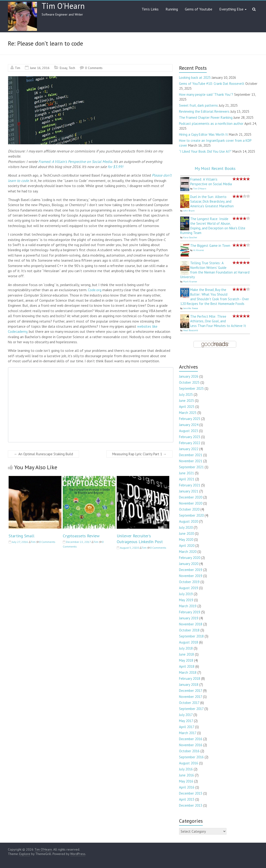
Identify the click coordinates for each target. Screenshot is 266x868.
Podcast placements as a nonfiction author (211, 124)
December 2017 (191, 691)
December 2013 (191, 805)
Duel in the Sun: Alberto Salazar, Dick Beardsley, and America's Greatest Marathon (212, 201)
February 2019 (190, 612)
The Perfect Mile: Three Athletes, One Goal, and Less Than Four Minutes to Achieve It (218, 321)
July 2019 (186, 594)
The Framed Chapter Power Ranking (206, 117)
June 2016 (186, 775)
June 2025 (186, 401)
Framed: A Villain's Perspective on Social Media (75, 162)
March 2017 (188, 733)
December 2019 (191, 570)
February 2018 (190, 678)
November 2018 (191, 624)
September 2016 (191, 757)
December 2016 (191, 739)
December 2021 (191, 455)
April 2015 (187, 799)
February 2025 (190, 419)
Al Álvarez (199, 250)
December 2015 (191, 793)
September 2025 (191, 388)
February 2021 (190, 485)
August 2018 (189, 642)
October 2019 (189, 582)
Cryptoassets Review (81, 536)
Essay (63, 68)
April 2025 (187, 407)
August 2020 (189, 521)
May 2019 (186, 600)
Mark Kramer (190, 282)
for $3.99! (115, 167)
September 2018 (191, 636)
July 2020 (186, 527)
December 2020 (191, 497)
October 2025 (189, 382)
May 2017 (186, 721)
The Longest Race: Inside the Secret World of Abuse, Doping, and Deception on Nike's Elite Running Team (213, 226)
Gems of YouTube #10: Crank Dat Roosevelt (212, 84)
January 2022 (189, 449)
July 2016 (186, 769)
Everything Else (231, 9)
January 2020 (189, 564)
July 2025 (186, 394)
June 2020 (186, 533)
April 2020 (187, 546)
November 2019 (191, 576)
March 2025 (188, 413)
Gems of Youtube (199, 9)
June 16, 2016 (40, 68)
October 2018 (189, 630)
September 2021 (191, 467)
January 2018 (189, 685)
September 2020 (191, 515)
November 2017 (191, 697)
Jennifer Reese (191, 308)
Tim (18, 68)
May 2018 (186, 660)
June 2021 (186, 473)
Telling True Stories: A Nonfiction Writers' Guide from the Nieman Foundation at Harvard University (215, 270)
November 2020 (191, 503)
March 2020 (188, 552)
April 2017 (187, 727)
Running (172, 9)
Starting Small (22, 536)
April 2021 (187, 479)
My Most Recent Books (215, 168)
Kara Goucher (190, 237)
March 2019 (188, 606)
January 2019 (189, 618)
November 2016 (191, 745)
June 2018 (186, 654)
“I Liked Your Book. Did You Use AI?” (205, 151)
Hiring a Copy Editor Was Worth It (203, 134)
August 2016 (189, 763)
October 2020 (189, 509)
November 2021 (191, 461)
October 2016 (189, 751)
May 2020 (186, 540)
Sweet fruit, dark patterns (198, 105)
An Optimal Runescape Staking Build (43, 454)
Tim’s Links (150, 9)
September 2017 (191, 709)
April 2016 (187, 787)
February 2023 (190, 437)
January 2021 (189, 491)
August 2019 (189, 588)
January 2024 (189, 425)
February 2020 (190, 558)
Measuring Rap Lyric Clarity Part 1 (139, 454)
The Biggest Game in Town (210, 246)
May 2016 (186, 781)
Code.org (95, 290)
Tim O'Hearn (63, 6)
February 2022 (190, 443)
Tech (72, 68)
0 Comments (94, 68)
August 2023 (189, 431)
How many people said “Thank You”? (206, 94)
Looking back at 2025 (195, 78)
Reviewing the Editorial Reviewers (204, 111)
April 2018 (187, 666)
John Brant (189, 211)
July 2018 (186, 648)
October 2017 (189, 703)
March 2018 (188, 672)
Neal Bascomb (191, 330)
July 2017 (186, 715)
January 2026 (189, 376)
